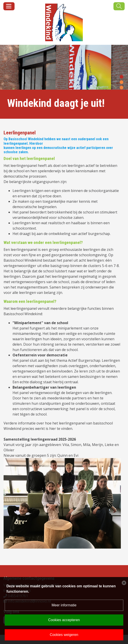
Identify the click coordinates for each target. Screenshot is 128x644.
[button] (122, 76)
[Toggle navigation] (9, 6)
